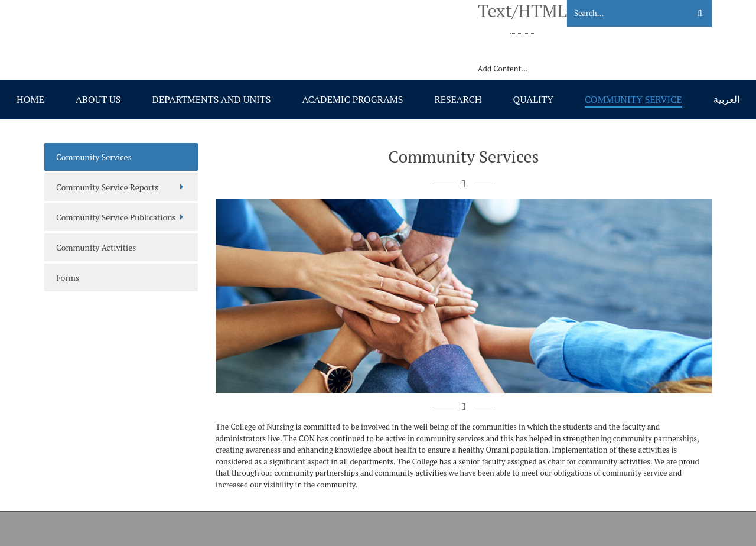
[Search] (621, 14)
